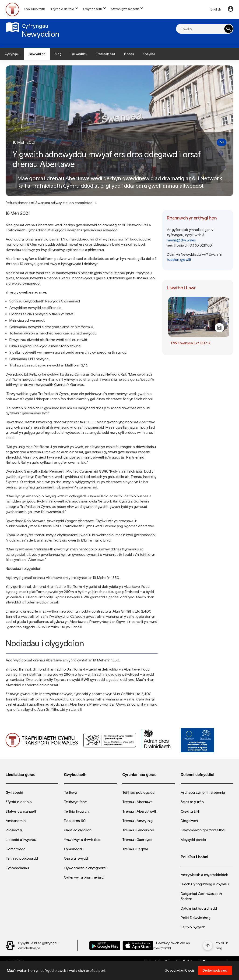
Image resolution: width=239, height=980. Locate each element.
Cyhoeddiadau (17, 868)
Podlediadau (106, 54)
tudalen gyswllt (179, 259)
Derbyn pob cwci (215, 970)
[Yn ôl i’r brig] (218, 946)
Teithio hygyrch (76, 811)
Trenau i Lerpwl (135, 849)
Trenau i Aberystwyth (140, 811)
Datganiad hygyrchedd (199, 908)
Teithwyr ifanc (75, 802)
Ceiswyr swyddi (76, 858)
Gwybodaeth (93, 9)
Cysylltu (149, 54)
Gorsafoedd (16, 849)
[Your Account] (231, 10)
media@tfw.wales (181, 240)
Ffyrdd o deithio (63, 9)
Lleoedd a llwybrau (21, 840)
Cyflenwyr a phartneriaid (84, 877)
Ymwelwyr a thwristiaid (82, 840)
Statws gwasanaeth (125, 9)
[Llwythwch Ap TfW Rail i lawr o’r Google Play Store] (105, 946)
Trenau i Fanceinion (138, 830)
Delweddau (79, 54)
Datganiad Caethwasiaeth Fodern (201, 896)
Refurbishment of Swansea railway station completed (49, 203)
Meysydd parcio (193, 840)
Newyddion (37, 54)
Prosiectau (14, 830)
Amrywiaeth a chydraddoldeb (204, 875)
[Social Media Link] (42, 946)
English (216, 9)
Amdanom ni (16, 821)
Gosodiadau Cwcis (179, 970)
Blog (58, 54)
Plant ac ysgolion (78, 830)
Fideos (129, 54)
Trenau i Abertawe (137, 802)
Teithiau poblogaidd (22, 858)
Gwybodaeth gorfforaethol (203, 830)
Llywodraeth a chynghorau (86, 868)
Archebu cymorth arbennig (203, 792)
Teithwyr (71, 792)
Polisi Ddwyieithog (196, 918)
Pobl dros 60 (75, 821)
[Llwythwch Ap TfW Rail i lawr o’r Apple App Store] (138, 946)
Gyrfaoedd (14, 792)
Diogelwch (189, 821)
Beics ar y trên (192, 802)
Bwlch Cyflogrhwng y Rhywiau (205, 884)
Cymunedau (74, 849)
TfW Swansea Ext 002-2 (190, 343)
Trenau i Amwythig (137, 821)
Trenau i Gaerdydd (137, 840)
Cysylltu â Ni (190, 811)
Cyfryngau (12, 54)
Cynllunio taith (35, 9)
